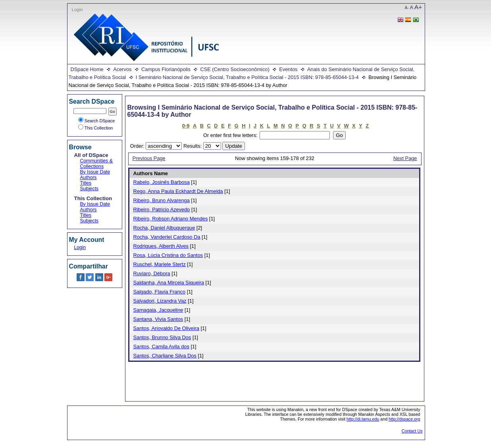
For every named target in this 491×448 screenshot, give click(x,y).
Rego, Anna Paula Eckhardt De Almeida (178, 191)
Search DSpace (97, 121)
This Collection (96, 128)
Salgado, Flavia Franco (160, 292)
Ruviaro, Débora (152, 273)
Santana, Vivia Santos (158, 319)
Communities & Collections (96, 164)
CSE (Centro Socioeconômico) (235, 69)
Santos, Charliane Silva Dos (165, 356)
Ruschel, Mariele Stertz (160, 264)
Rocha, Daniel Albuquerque (164, 228)
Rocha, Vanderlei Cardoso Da (167, 237)
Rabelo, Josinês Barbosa (162, 182)
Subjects (90, 189)
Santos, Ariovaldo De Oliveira (166, 328)
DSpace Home (87, 69)
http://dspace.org (404, 419)
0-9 (186, 126)
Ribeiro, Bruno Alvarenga (162, 200)
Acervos (122, 69)
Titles (86, 183)
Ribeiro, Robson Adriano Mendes (171, 219)
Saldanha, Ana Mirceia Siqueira (169, 283)
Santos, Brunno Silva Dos (162, 337)
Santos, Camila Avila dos (161, 347)
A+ (418, 7)
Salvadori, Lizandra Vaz (160, 301)
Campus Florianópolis (166, 69)
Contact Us (412, 431)
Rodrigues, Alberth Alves (161, 246)
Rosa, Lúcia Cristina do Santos (168, 255)
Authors (89, 178)
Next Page (405, 158)
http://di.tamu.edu (363, 419)
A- (407, 8)
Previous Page (149, 158)
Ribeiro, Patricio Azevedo (162, 210)
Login (77, 10)
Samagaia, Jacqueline (158, 310)
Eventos (288, 69)
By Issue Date (95, 172)
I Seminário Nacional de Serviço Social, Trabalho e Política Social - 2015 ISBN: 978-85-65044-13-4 (247, 77)
